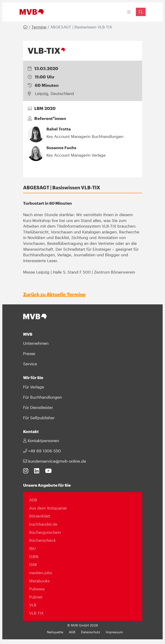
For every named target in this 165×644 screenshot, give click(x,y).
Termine (39, 27)
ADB (33, 500)
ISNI (33, 564)
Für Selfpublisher (39, 418)
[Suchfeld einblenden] (141, 12)
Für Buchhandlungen (42, 397)
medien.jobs (41, 573)
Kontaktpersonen (41, 440)
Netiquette (55, 632)
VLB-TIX (36, 613)
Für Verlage (34, 387)
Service (30, 364)
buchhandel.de (43, 524)
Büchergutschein (45, 532)
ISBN (34, 556)
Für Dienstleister (38, 407)
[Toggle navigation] (129, 12)
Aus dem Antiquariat (48, 508)
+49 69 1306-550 (42, 451)
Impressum (114, 632)
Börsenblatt (40, 516)
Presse (29, 353)
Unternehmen (36, 343)
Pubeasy (37, 589)
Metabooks (39, 581)
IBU (32, 548)
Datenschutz (91, 632)
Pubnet (36, 597)
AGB (72, 632)
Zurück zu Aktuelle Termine (54, 294)
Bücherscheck (42, 540)
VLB (33, 605)
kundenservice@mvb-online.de (55, 461)
